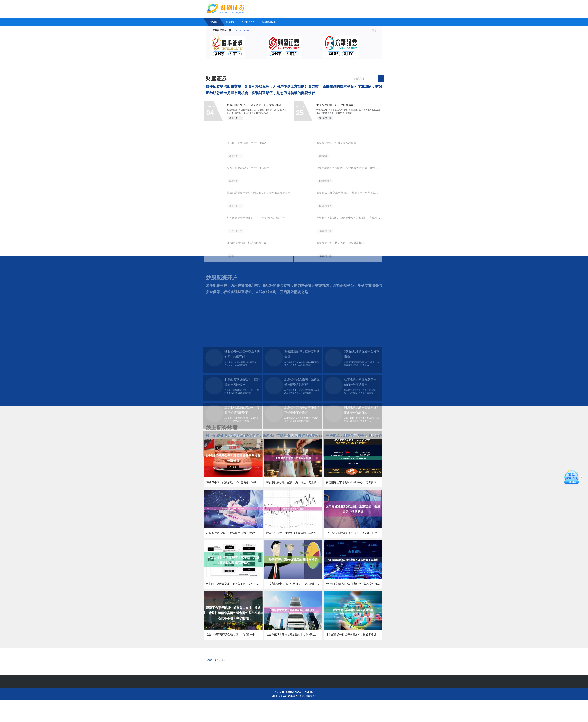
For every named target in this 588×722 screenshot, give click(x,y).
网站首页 (214, 22)
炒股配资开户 (248, 22)
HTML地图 (309, 714)
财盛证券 (230, 22)
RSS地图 (299, 714)
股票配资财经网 (300, 718)
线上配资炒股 (269, 22)
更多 (375, 31)
